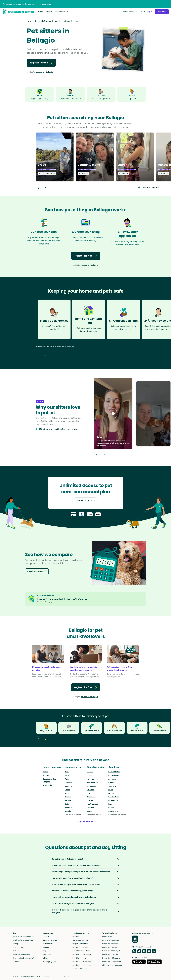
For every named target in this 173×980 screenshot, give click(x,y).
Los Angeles (91, 786)
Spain (111, 790)
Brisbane (90, 790)
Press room (47, 954)
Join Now (162, 12)
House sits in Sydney (110, 954)
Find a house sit (61, 12)
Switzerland (113, 811)
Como (45, 772)
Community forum (50, 940)
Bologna (68, 786)
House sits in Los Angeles (112, 951)
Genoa (68, 790)
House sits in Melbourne (112, 958)
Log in (150, 12)
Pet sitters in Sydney (80, 958)
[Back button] (38, 188)
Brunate (46, 775)
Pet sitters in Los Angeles (82, 954)
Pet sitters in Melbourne (82, 962)
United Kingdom (115, 775)
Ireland (111, 808)
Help (143, 12)
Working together (49, 962)
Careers (46, 947)
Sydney (90, 775)
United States (114, 772)
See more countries (117, 815)
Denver (89, 811)
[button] (113, 414)
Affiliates (46, 958)
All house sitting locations (112, 965)
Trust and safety (19, 947)
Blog (44, 951)
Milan (67, 775)
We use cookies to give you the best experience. (27, 4)
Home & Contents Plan (21, 954)
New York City (92, 783)
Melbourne (91, 779)
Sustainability (48, 944)
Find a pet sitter (45, 12)
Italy (110, 804)
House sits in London (110, 944)
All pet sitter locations (81, 969)
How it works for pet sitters (23, 940)
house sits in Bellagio (44, 72)
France (111, 793)
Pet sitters (76, 937)
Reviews (16, 962)
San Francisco (92, 804)
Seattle (90, 800)
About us (46, 937)
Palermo (68, 808)
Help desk (16, 951)
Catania (68, 804)
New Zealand (114, 797)
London (90, 772)
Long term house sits (111, 940)
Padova (68, 797)
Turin (67, 779)
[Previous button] (97, 455)
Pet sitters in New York (81, 951)
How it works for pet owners (23, 937)
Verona (68, 800)
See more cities (94, 815)
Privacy (67, 977)
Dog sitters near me (80, 944)
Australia (112, 779)
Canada (112, 783)
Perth (89, 793)
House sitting (107, 937)
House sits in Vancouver (112, 962)
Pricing (15, 944)
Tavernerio (47, 785)
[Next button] (45, 188)
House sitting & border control (24, 958)
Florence (68, 783)
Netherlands (113, 800)
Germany (112, 786)
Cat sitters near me (80, 940)
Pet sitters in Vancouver (82, 965)
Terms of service (52, 977)
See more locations (74, 815)
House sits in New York (111, 947)
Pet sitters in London (80, 947)
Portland (90, 808)
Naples (68, 793)
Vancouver (91, 797)
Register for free (41, 63)
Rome (67, 772)
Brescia (68, 811)
